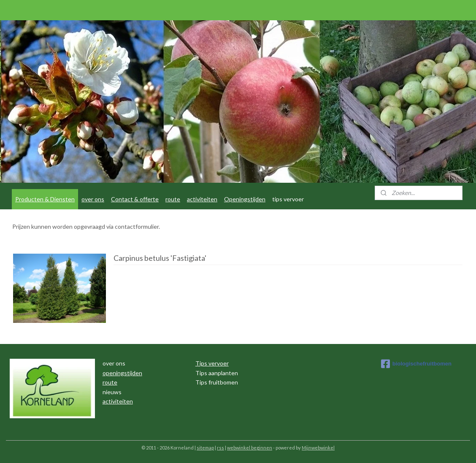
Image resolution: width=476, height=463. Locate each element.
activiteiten (202, 199)
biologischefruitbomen (416, 364)
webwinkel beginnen (250, 448)
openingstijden (122, 373)
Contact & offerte (135, 199)
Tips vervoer (212, 363)
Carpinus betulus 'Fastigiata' (160, 258)
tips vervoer (288, 199)
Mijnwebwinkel (318, 448)
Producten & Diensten (45, 199)
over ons (93, 199)
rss (220, 448)
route (173, 199)
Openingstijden (245, 199)
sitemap (205, 448)
